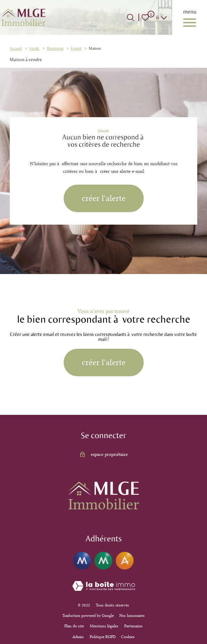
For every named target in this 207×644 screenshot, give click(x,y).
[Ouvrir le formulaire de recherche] (131, 18)
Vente (34, 48)
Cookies (128, 637)
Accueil (16, 48)
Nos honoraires (132, 615)
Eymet (76, 48)
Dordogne (55, 48)
